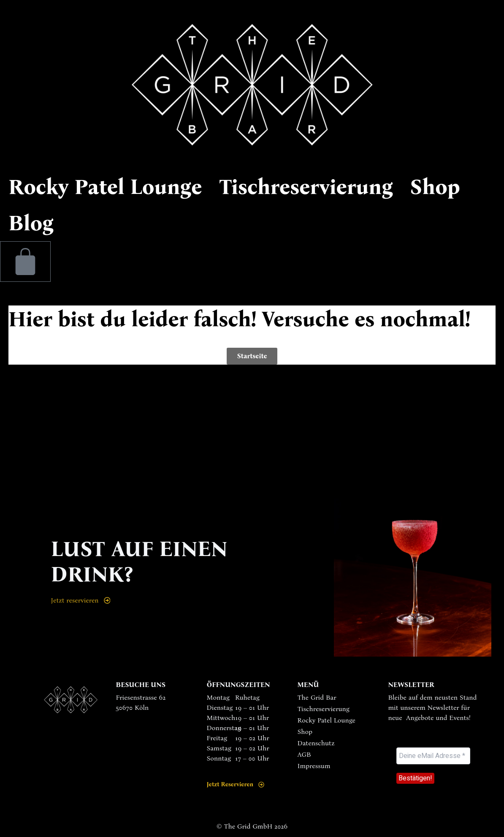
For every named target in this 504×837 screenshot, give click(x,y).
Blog (31, 223)
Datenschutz (316, 743)
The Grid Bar (317, 697)
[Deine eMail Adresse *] (433, 756)
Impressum (314, 766)
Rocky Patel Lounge (105, 187)
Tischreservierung (306, 187)
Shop (435, 187)
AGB (304, 754)
